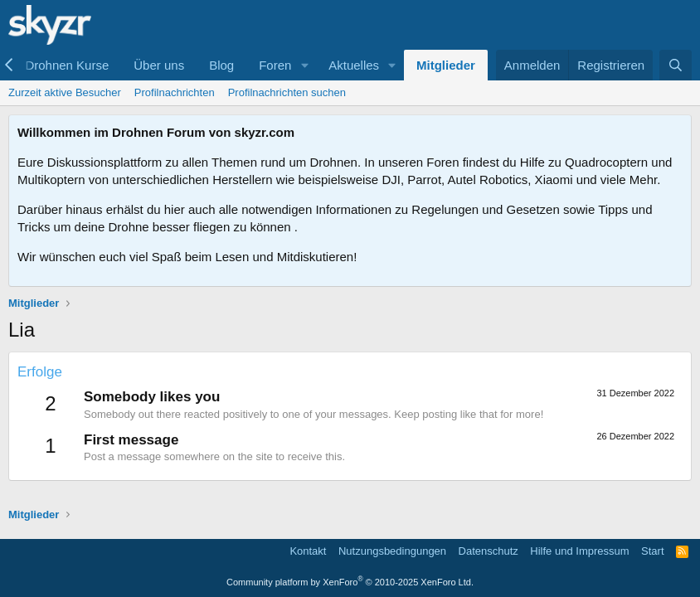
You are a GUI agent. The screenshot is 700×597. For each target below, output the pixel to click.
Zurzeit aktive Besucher (65, 92)
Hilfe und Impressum (579, 551)
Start (652, 551)
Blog (221, 65)
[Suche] (676, 65)
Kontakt (308, 551)
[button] (304, 65)
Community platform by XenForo (350, 582)
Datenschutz (489, 551)
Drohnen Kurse (67, 65)
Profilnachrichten (175, 92)
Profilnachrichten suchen (287, 92)
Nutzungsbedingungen (392, 551)
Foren (275, 65)
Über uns (159, 65)
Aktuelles (354, 65)
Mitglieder (446, 65)
